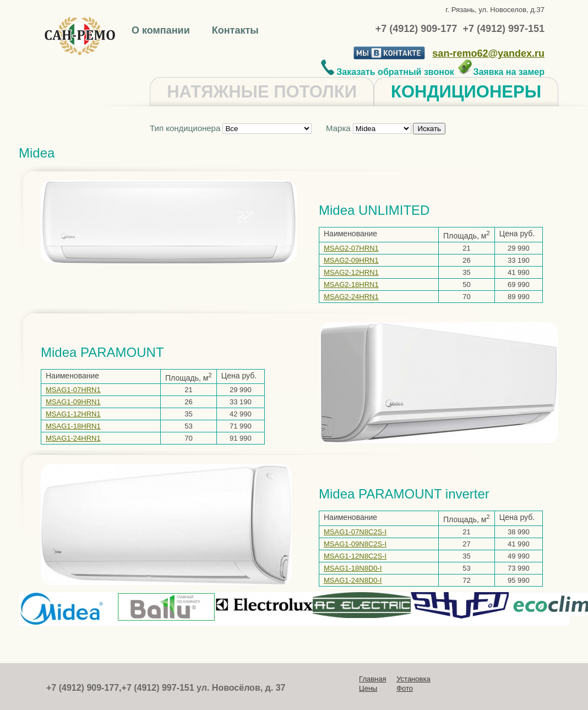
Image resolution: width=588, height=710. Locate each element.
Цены (368, 688)
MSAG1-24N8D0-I (353, 580)
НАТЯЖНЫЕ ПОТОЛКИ (262, 92)
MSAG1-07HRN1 (73, 390)
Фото (405, 688)
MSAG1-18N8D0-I (353, 568)
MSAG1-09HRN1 (73, 402)
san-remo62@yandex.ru (488, 53)
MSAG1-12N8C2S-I (355, 556)
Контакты (235, 30)
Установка (413, 679)
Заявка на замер (501, 72)
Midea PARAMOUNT (102, 352)
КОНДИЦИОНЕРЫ (466, 92)
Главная (372, 679)
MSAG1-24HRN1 (73, 438)
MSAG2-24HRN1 (351, 297)
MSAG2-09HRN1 (351, 260)
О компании (162, 30)
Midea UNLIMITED (374, 210)
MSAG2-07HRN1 (351, 248)
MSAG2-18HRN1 (351, 284)
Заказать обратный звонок (388, 72)
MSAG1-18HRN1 (73, 426)
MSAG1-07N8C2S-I (355, 532)
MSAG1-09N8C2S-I (355, 544)
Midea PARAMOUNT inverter (404, 494)
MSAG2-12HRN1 (351, 272)
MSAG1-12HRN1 (73, 414)
